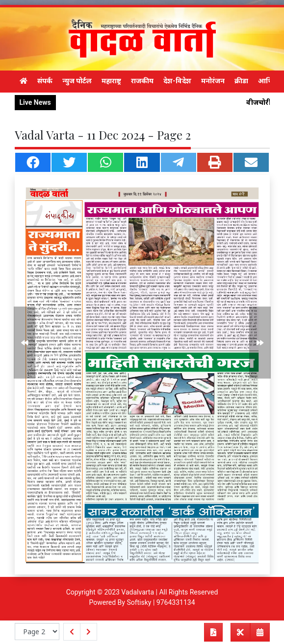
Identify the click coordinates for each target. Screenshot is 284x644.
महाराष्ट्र (111, 81)
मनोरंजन (213, 81)
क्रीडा (241, 81)
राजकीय (142, 81)
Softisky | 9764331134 (161, 602)
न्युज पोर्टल (77, 81)
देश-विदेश (177, 81)
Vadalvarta (138, 592)
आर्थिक (268, 81)
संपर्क (45, 81)
